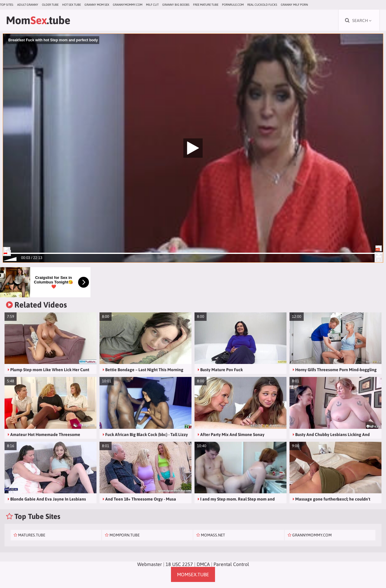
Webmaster (150, 564)
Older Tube (50, 5)
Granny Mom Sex (97, 5)
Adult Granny (28, 5)
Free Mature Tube (206, 5)
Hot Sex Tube (71, 5)
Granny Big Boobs (176, 5)
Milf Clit (152, 5)
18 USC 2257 (179, 564)
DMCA (203, 564)
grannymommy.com (128, 5)
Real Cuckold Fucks (262, 5)
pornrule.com (233, 5)
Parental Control (231, 564)
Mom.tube (38, 20)
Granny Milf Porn (294, 5)
